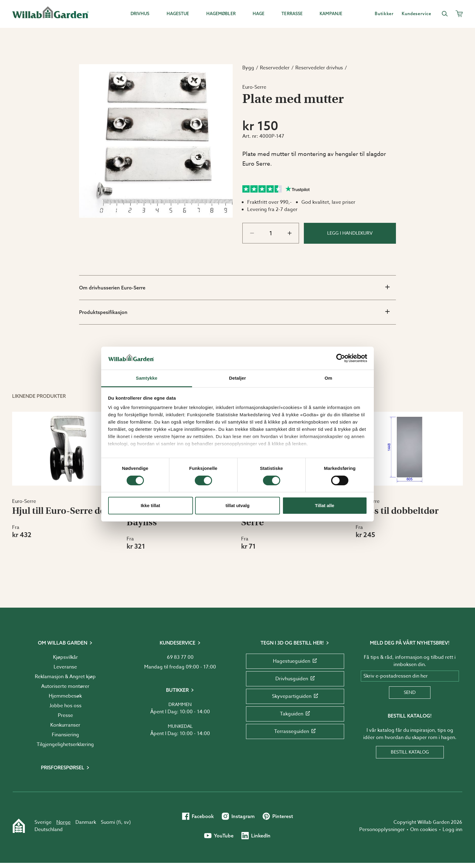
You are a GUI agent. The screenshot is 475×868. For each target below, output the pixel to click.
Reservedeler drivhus (319, 68)
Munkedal (180, 726)
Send (410, 692)
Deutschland (49, 830)
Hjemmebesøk (65, 696)
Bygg (248, 68)
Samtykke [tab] (147, 378)
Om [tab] (328, 378)
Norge (63, 822)
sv (126, 822)
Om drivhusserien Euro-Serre (234, 287)
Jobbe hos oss (65, 706)
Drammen (180, 705)
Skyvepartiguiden (295, 696)
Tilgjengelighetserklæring (65, 744)
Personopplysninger (382, 830)
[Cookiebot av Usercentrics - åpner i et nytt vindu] (341, 358)
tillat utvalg (237, 505)
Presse (65, 715)
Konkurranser (65, 725)
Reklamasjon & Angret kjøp (65, 677)
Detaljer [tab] (237, 378)
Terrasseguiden (295, 731)
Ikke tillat (150, 505)
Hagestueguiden (295, 661)
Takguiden (295, 714)
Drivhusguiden (295, 679)
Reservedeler (275, 68)
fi (120, 822)
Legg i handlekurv (350, 233)
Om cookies (424, 830)
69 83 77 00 (180, 657)
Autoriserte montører (65, 686)
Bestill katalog (410, 752)
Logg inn (452, 830)
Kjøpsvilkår (65, 657)
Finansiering (65, 735)
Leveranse (65, 667)
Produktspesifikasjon (234, 312)
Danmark (86, 822)
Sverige (43, 822)
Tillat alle (325, 505)
